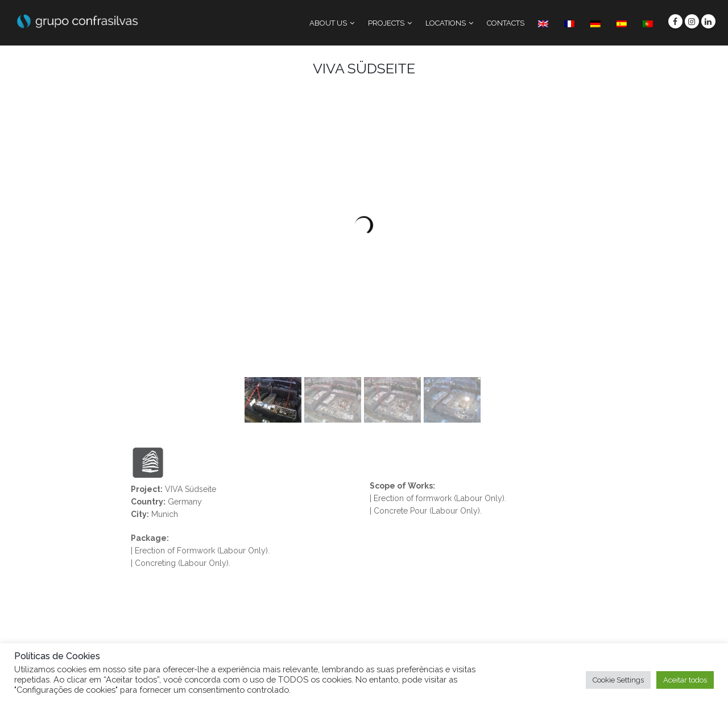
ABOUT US (328, 23)
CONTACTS (506, 23)
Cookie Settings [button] (618, 680)
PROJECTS (386, 23)
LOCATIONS (446, 23)
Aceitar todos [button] (685, 680)
